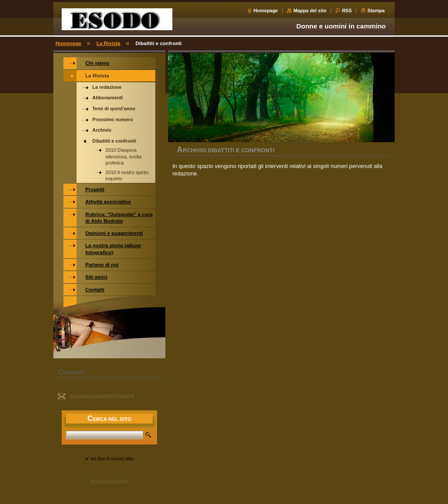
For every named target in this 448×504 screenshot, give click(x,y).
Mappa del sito (310, 10)
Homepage (266, 10)
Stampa (376, 10)
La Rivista (108, 43)
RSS (347, 10)
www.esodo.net (109, 481)
